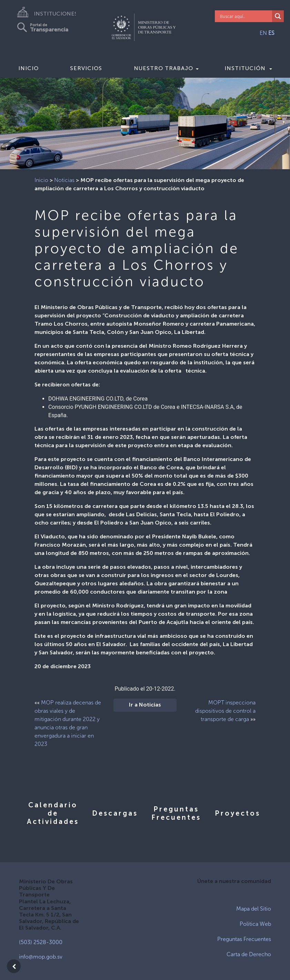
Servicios (86, 68)
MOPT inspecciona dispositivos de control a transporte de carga (225, 711)
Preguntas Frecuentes (244, 939)
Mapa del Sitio (254, 909)
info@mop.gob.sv (41, 957)
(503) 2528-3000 (41, 942)
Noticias (64, 180)
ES (271, 33)
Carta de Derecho (249, 954)
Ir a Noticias (145, 705)
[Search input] (245, 16)
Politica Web (255, 924)
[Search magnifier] (278, 16)
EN (263, 33)
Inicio (28, 68)
